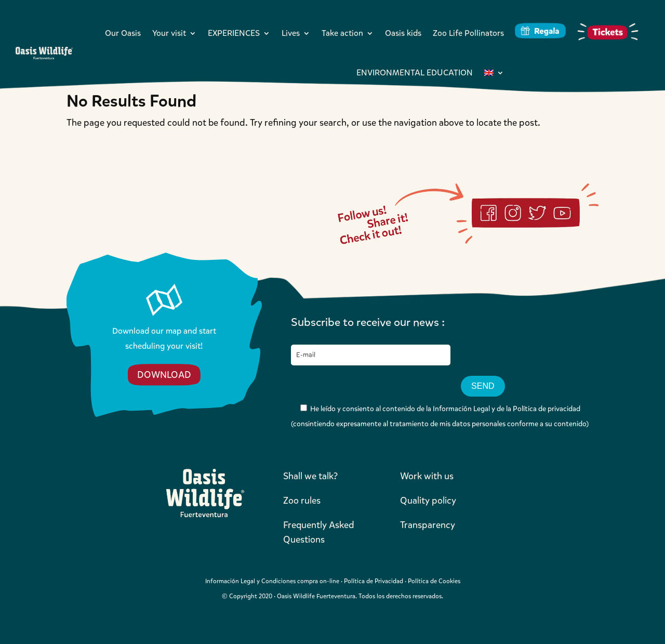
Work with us (427, 476)
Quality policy (428, 501)
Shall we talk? (310, 476)
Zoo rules (302, 501)
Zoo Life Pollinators (468, 33)
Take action (342, 33)
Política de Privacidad (374, 581)
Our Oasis (123, 33)
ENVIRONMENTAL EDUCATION (415, 73)
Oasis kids (403, 33)
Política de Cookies (434, 581)
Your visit (169, 33)
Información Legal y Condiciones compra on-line (272, 581)
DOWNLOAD (164, 375)
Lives (291, 33)
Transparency (428, 525)
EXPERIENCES (234, 33)
